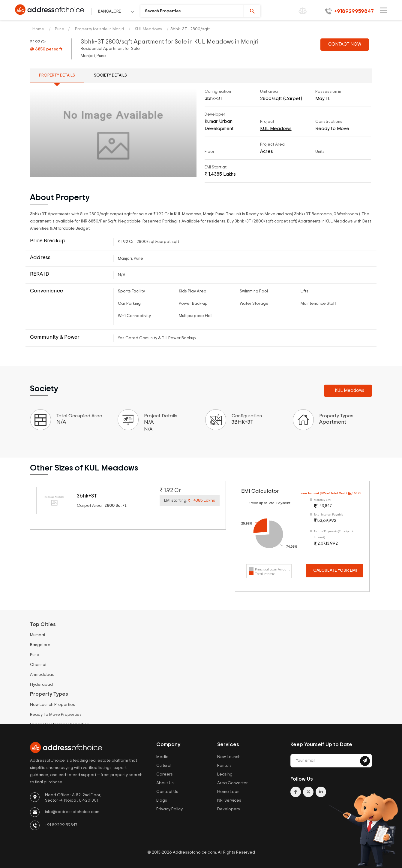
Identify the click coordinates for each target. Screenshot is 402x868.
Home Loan (228, 792)
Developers (229, 809)
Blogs (162, 800)
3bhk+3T (87, 496)
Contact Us (167, 792)
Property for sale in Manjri (99, 29)
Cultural (164, 766)
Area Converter (232, 783)
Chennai (38, 665)
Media (162, 757)
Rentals (224, 766)
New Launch (229, 757)
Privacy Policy (169, 809)
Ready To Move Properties (56, 715)
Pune (60, 29)
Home (38, 29)
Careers (165, 774)
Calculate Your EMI (335, 570)
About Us (165, 783)
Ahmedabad (42, 675)
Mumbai (37, 635)
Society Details (110, 75)
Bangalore (40, 645)
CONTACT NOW (345, 44)
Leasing (225, 774)
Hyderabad (41, 685)
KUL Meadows (148, 29)
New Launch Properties (52, 705)
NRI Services (229, 800)
